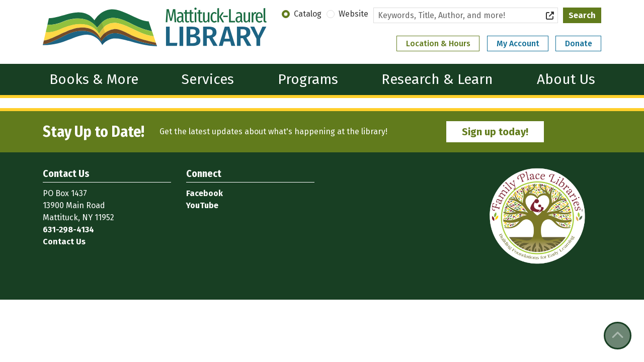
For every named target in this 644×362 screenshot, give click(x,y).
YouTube (202, 205)
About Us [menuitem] (566, 79)
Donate (579, 43)
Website (353, 14)
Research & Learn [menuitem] (437, 79)
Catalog (308, 14)
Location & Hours (438, 43)
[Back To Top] (618, 336)
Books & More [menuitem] (94, 79)
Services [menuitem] (208, 79)
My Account (518, 43)
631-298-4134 (68, 230)
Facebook (205, 193)
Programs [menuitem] (308, 79)
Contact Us (64, 242)
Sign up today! (495, 132)
